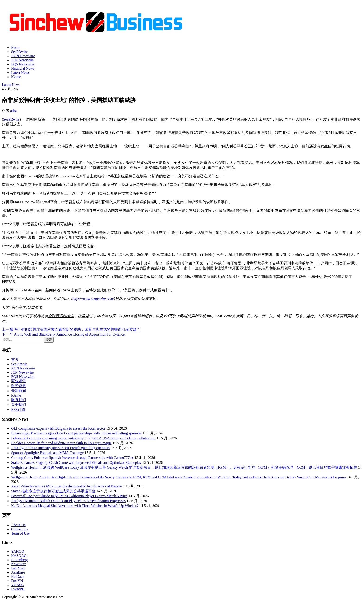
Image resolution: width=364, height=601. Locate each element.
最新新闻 (19, 391)
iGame (16, 77)
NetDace (18, 577)
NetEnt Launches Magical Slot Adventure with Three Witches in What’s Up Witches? (75, 506)
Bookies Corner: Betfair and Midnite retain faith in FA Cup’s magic (61, 443)
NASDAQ (19, 556)
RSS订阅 (18, 410)
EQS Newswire (23, 64)
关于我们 (19, 405)
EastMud (18, 568)
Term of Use (20, 533)
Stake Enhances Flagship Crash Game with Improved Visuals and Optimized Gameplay (76, 462)
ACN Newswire (23, 56)
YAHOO (18, 551)
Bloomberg (19, 560)
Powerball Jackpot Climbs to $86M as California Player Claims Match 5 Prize (69, 496)
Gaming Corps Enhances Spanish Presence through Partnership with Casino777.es (72, 458)
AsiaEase (18, 572)
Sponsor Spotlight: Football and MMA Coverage (47, 453)
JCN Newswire (22, 60)
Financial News (23, 68)
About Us (18, 525)
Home (16, 47)
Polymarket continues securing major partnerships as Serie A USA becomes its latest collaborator (83, 438)
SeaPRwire (19, 52)
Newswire (19, 564)
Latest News (20, 73)
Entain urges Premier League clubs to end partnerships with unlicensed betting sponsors (76, 433)
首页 (15, 359)
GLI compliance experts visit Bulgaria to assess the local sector (58, 428)
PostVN (17, 581)
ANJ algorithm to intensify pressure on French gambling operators (61, 448)
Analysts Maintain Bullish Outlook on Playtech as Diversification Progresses (68, 501)
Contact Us (19, 529)
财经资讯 (19, 386)
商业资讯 (19, 381)
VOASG (18, 585)
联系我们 (19, 400)
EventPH (18, 589)
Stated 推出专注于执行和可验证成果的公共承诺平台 (53, 491)
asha (13, 111)
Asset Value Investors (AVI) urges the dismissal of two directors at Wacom (67, 486)
